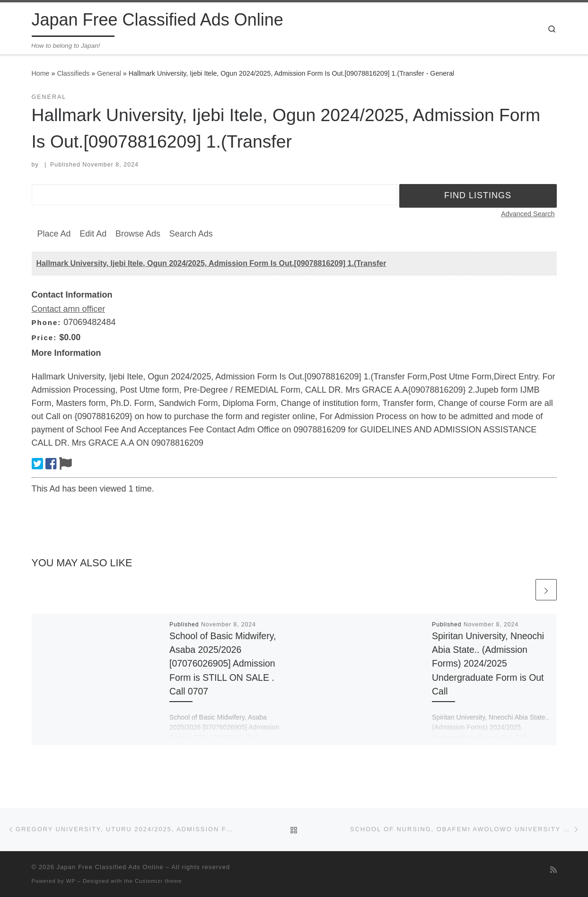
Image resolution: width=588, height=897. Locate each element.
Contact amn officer (69, 309)
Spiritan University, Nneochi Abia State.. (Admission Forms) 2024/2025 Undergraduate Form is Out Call (488, 664)
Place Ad (54, 234)
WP (71, 881)
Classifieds (73, 73)
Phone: (47, 322)
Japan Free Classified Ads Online (110, 867)
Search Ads (191, 234)
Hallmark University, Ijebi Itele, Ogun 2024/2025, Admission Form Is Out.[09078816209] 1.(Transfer (211, 263)
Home (41, 73)
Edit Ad (93, 234)
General (109, 73)
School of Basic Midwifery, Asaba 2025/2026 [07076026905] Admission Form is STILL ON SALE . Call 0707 (223, 664)
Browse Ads (138, 234)
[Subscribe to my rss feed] (553, 870)
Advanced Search (528, 214)
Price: (44, 338)
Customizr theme (158, 881)
